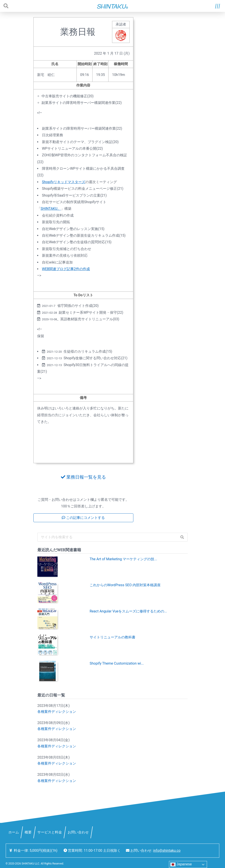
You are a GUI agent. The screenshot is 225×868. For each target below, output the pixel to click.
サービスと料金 (50, 832)
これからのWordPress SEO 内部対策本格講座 (125, 585)
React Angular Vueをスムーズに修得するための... (128, 611)
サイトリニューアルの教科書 (112, 637)
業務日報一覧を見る (83, 477)
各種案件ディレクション (57, 712)
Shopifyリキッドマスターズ (64, 182)
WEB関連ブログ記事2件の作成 (66, 269)
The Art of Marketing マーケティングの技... (123, 559)
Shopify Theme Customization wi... (117, 663)
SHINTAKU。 (51, 209)
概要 (28, 832)
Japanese (181, 864)
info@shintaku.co (167, 850)
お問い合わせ (78, 832)
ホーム (14, 832)
